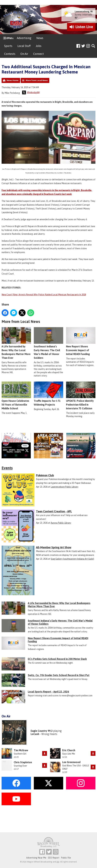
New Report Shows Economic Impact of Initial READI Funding (81, 341)
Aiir (58, 862)
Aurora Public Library (61, 523)
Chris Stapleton (23, 762)
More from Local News (37, 80)
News (40, 38)
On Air (24, 54)
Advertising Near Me (36, 858)
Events (7, 468)
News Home (13, 80)
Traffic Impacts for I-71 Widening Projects (48, 394)
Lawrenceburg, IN (84, 12)
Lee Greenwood (71, 762)
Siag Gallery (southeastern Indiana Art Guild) (72, 559)
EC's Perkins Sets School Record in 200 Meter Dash (57, 659)
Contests (10, 54)
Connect (38, 54)
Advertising (24, 38)
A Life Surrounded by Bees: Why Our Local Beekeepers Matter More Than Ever (16, 343)
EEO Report (54, 858)
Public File (66, 858)
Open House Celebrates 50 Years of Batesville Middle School (16, 396)
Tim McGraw (21, 750)
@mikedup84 (31, 92)
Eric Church (69, 750)
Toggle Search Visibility (93, 46)
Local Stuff (24, 46)
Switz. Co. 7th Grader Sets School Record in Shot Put (59, 675)
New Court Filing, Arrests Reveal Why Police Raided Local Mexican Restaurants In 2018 (44, 294)
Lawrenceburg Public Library (65, 487)
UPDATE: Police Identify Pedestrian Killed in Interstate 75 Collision (81, 396)
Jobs (39, 46)
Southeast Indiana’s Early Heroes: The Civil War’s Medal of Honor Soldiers (48, 343)
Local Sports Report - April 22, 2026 (48, 692)
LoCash (35, 734)
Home (8, 38)
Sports (8, 46)
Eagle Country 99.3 (42, 731)
